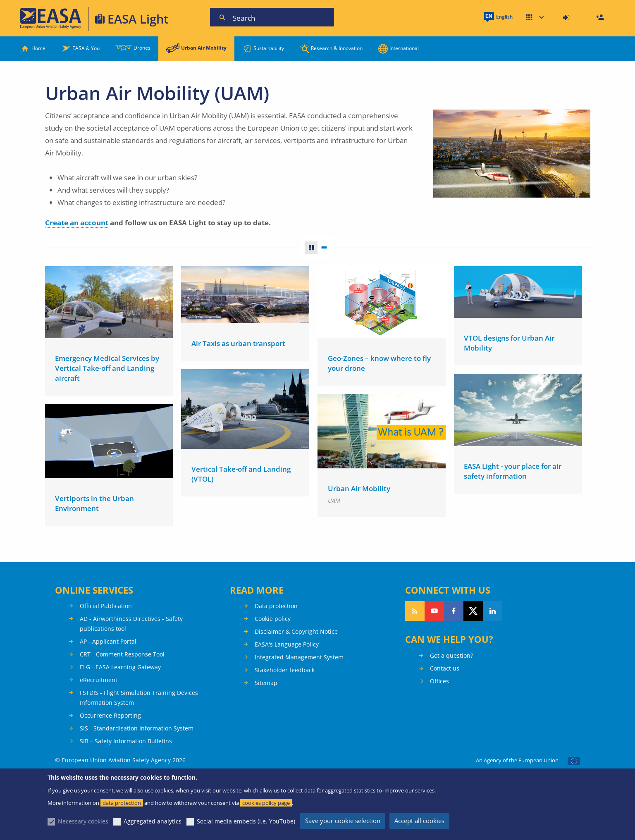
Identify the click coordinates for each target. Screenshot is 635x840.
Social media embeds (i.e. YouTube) (246, 821)
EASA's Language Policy (287, 644)
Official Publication (106, 606)
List (326, 248)
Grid (309, 248)
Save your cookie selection (343, 821)
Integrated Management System (299, 657)
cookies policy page (266, 803)
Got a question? (451, 655)
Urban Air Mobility (204, 48)
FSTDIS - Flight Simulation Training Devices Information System (139, 698)
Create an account (77, 223)
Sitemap (266, 683)
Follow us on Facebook (454, 611)
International (404, 48)
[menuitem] (567, 18)
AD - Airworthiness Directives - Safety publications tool (131, 624)
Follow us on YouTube (434, 611)
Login (567, 18)
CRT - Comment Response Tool (122, 654)
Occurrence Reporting (110, 715)
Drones (142, 48)
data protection (122, 803)
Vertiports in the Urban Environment (94, 502)
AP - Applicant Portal (108, 641)
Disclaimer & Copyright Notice (296, 631)
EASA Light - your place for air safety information (513, 469)
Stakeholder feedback (285, 670)
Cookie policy (273, 619)
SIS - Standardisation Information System (137, 728)
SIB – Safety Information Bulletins (126, 741)
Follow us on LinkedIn (493, 611)
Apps (535, 18)
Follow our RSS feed (415, 611)
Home (38, 48)
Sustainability (269, 48)
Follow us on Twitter (473, 611)
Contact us (445, 668)
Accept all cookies (419, 821)
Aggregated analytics (153, 821)
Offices (439, 681)
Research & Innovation (337, 48)
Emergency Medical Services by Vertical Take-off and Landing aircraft (107, 368)
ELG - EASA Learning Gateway (120, 667)
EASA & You (86, 48)
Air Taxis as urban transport (238, 343)
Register (601, 18)
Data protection (276, 606)
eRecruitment (99, 680)
